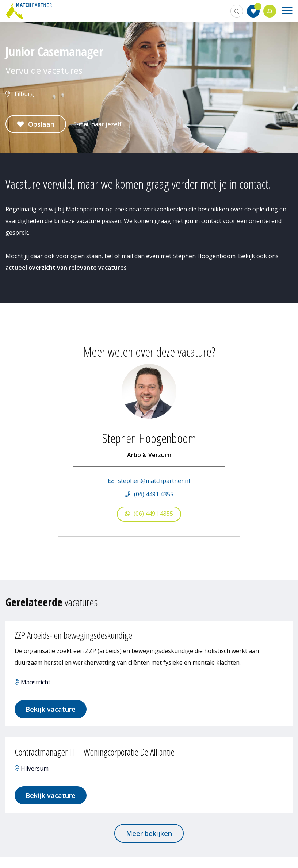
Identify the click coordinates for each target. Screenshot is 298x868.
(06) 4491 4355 (154, 494)
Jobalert (270, 11)
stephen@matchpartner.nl (154, 481)
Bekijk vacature (56, 712)
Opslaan (41, 124)
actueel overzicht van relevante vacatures (66, 268)
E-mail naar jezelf (98, 124)
